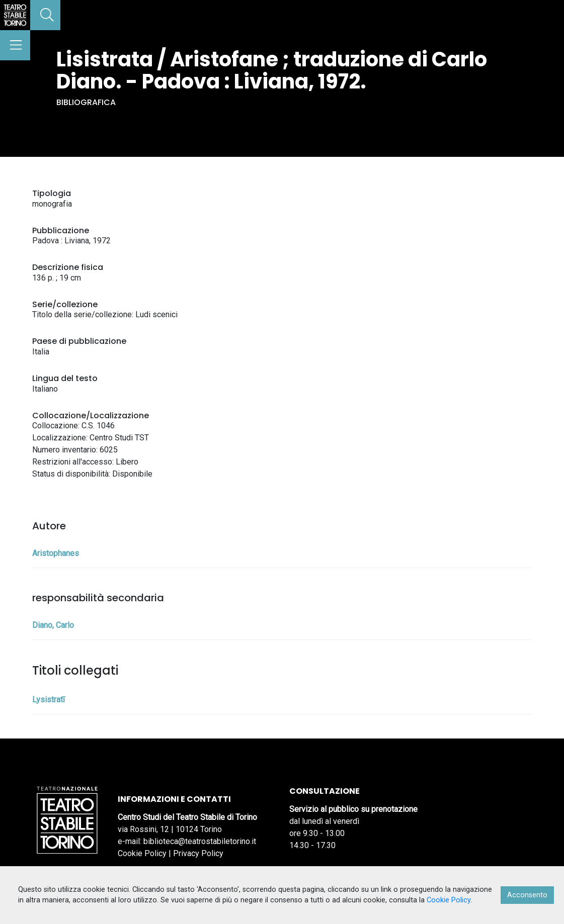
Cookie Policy (142, 853)
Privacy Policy (198, 853)
